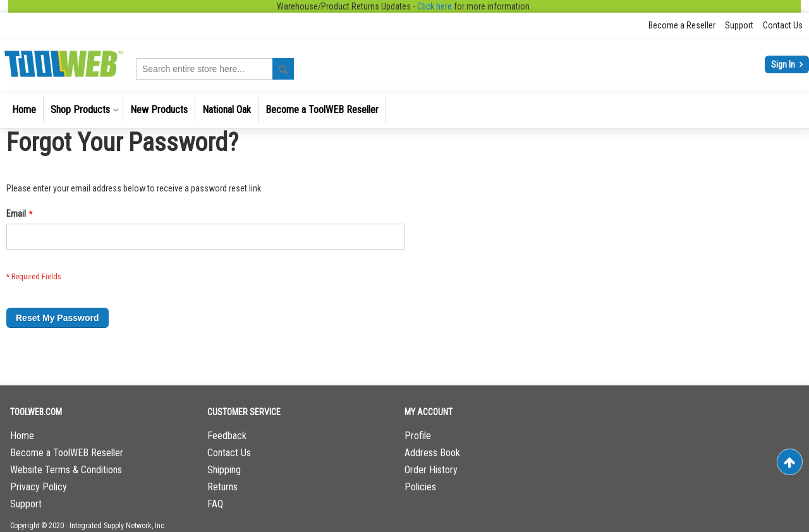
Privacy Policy (39, 487)
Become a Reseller (682, 25)
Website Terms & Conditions (66, 470)
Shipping (224, 470)
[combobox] (215, 69)
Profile (418, 436)
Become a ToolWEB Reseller (67, 453)
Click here (435, 6)
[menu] (404, 111)
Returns (222, 487)
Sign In (784, 64)
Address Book (432, 453)
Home (22, 436)
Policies (420, 487)
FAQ (215, 504)
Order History (431, 470)
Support (739, 25)
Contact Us (783, 25)
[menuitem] (24, 110)
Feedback (227, 436)
